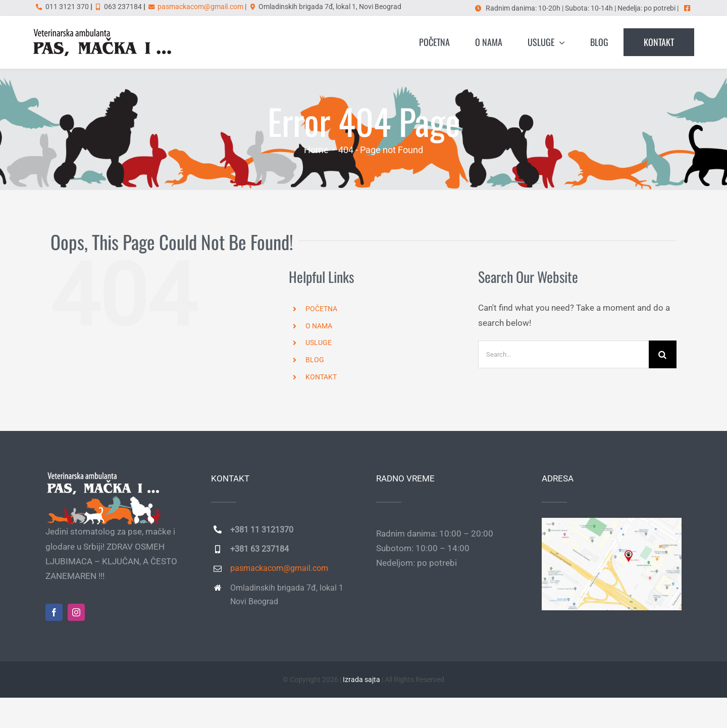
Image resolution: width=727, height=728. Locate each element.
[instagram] (76, 612)
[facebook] (54, 612)
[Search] (663, 354)
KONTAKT (321, 377)
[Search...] (563, 354)
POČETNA (321, 309)
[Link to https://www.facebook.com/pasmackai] (687, 8)
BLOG (315, 360)
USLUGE (319, 343)
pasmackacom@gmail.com (200, 7)
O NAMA (319, 326)
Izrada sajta (361, 680)
